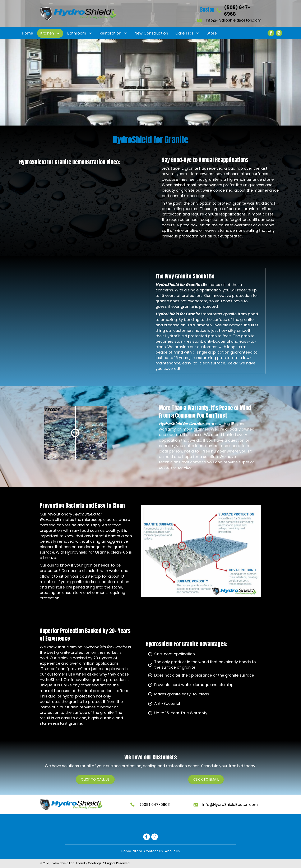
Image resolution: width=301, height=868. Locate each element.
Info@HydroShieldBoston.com (234, 20)
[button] (58, 33)
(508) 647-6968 (155, 805)
